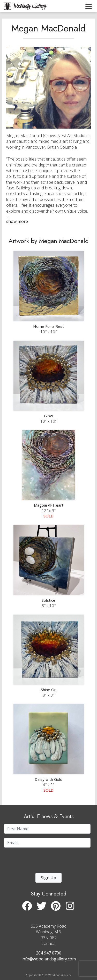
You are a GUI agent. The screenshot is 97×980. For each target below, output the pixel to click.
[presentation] (36, 862)
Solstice (48, 600)
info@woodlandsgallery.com (49, 959)
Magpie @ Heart (49, 505)
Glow (48, 416)
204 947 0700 (49, 953)
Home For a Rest (48, 326)
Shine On (49, 690)
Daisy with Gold (48, 779)
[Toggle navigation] (89, 6)
